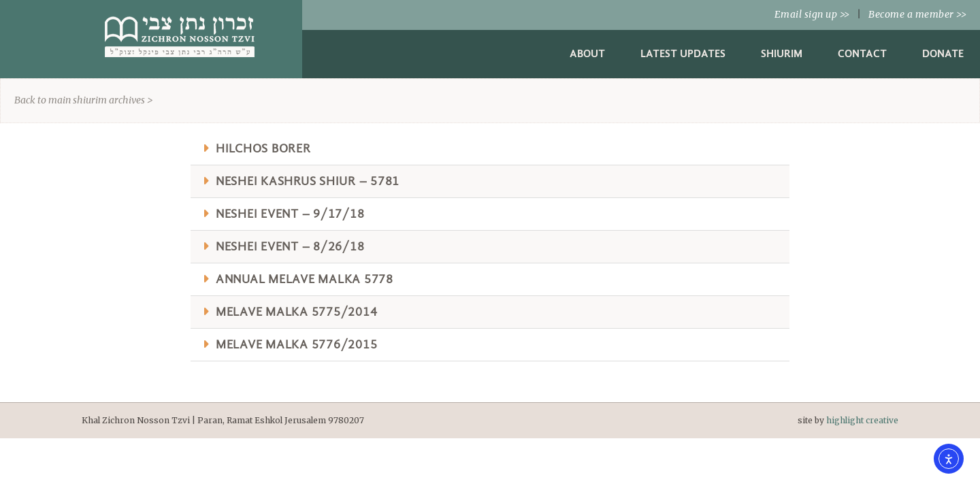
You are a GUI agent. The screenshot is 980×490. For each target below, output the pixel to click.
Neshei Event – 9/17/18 (290, 214)
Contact (862, 53)
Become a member (917, 14)
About (587, 53)
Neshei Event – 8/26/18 (290, 247)
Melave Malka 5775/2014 (297, 312)
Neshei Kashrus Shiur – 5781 (308, 181)
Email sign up (812, 14)
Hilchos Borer (263, 149)
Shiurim (782, 53)
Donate (943, 53)
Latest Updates (683, 53)
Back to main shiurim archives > (84, 100)
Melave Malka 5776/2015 (297, 345)
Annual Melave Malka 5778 (305, 279)
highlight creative (862, 420)
